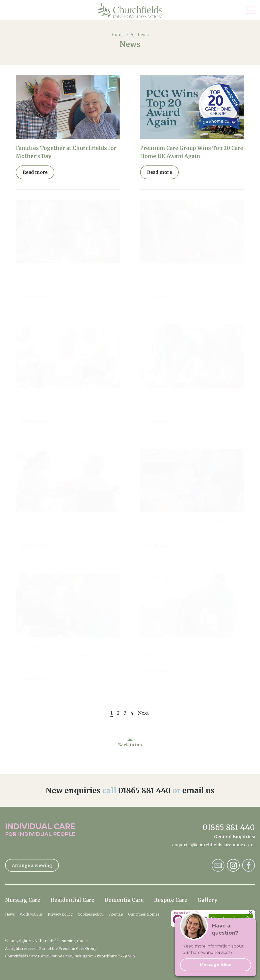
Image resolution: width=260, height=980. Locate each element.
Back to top (130, 745)
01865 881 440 (144, 790)
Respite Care (171, 900)
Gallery (207, 900)
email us (198, 790)
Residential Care (72, 900)
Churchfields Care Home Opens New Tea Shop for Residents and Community (63, 654)
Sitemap (116, 914)
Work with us (31, 914)
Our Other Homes (144, 914)
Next (144, 713)
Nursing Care (23, 900)
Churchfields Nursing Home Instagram (233, 865)
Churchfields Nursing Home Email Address (218, 865)
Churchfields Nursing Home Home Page (130, 10)
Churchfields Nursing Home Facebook (249, 865)
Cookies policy (91, 914)
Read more (35, 172)
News (10, 914)
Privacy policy (60, 914)
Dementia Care (124, 900)
